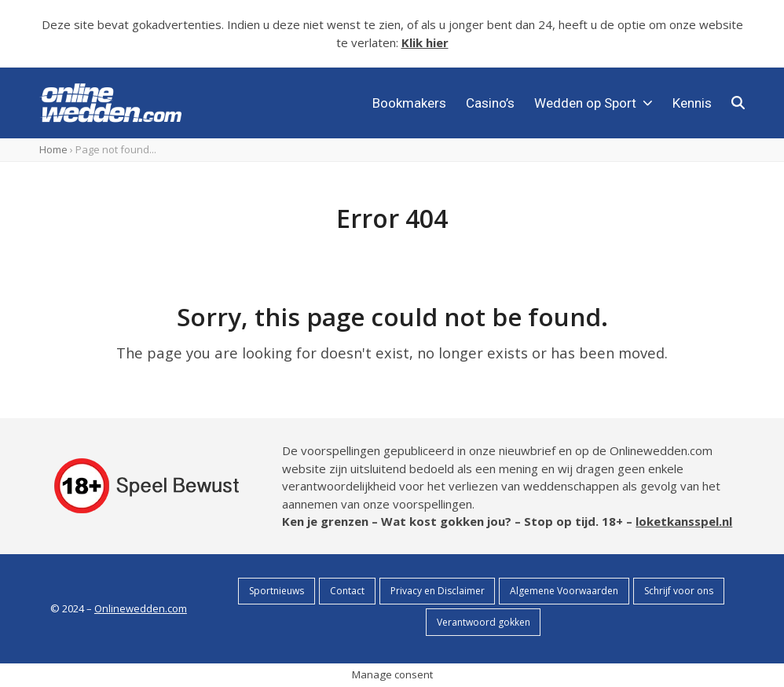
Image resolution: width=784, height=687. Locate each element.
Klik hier (425, 42)
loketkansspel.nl (684, 521)
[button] (738, 103)
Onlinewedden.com (141, 608)
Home (53, 149)
